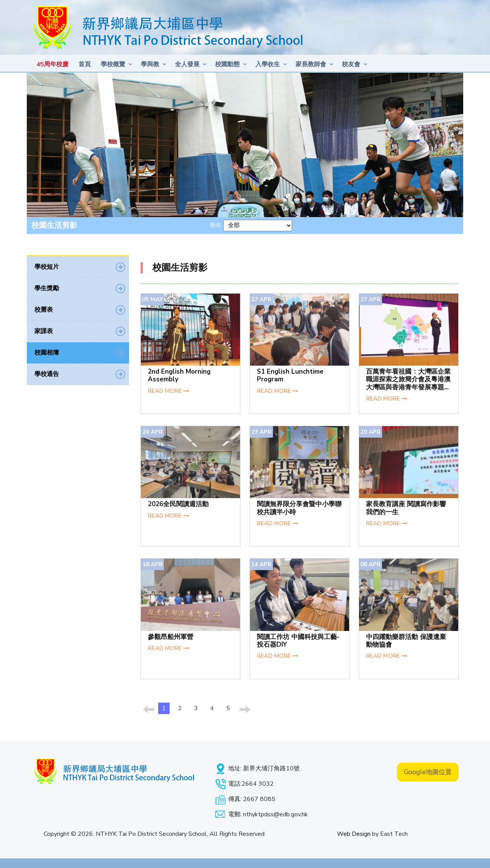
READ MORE (168, 395)
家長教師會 (311, 64)
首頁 (85, 64)
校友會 (351, 64)
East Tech (394, 834)
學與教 (150, 64)
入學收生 (268, 64)
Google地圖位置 (428, 772)
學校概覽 (113, 64)
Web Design (354, 834)
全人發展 (187, 64)
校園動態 (227, 64)
